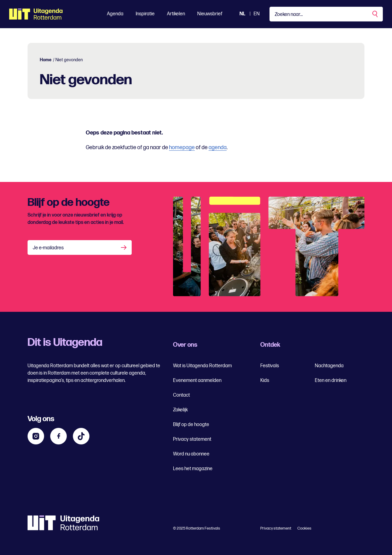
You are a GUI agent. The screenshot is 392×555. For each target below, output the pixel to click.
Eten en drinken (331, 381)
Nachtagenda (329, 366)
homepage (182, 147)
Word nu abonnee (191, 454)
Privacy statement (192, 439)
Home (46, 60)
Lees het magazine (193, 469)
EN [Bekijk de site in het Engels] (257, 14)
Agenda (115, 14)
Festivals (270, 366)
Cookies (304, 528)
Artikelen (176, 14)
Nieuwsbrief (210, 14)
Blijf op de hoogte (191, 425)
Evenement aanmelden (197, 381)
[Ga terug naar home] (36, 14)
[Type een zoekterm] (326, 14)
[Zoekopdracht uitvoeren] (375, 14)
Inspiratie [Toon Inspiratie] (145, 14)
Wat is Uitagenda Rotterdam (202, 366)
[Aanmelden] (124, 247)
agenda (218, 147)
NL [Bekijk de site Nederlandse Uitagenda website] (242, 14)
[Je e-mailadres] (80, 247)
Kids (265, 381)
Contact (181, 395)
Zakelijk (180, 410)
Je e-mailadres (48, 248)
